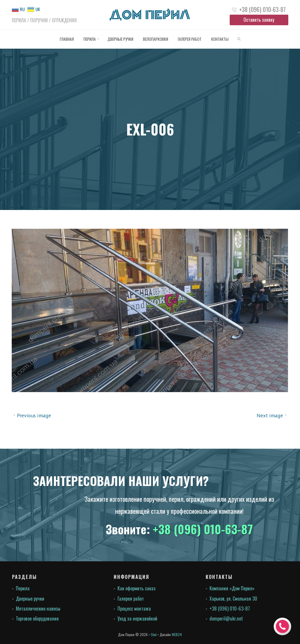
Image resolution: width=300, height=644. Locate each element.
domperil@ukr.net (226, 618)
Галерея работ (131, 599)
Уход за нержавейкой (137, 618)
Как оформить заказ (137, 588)
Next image (272, 415)
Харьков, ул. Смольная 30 (233, 599)
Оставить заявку (259, 20)
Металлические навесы (38, 609)
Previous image (31, 415)
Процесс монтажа (134, 609)
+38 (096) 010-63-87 (262, 9)
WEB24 (177, 634)
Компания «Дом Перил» (232, 588)
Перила (23, 588)
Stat (154, 634)
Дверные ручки (30, 599)
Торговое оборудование (37, 618)
